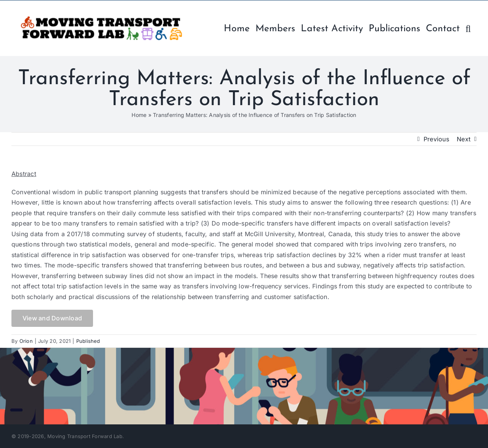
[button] (468, 28)
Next (464, 139)
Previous (436, 139)
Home (139, 115)
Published (88, 341)
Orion (26, 341)
